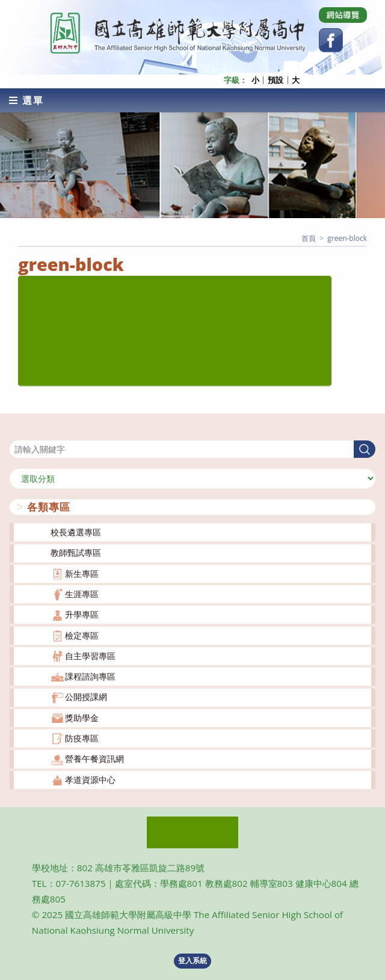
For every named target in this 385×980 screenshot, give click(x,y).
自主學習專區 (90, 656)
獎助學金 (82, 718)
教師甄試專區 (76, 552)
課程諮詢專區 (90, 676)
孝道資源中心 (90, 780)
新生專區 (82, 574)
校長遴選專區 (76, 532)
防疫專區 (82, 738)
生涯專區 (82, 594)
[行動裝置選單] (26, 100)
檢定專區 (82, 635)
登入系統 (192, 960)
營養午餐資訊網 (94, 759)
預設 (276, 80)
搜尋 (18, 433)
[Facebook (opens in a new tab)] (331, 40)
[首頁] (309, 238)
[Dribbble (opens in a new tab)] (343, 15)
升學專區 (82, 614)
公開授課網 (86, 697)
